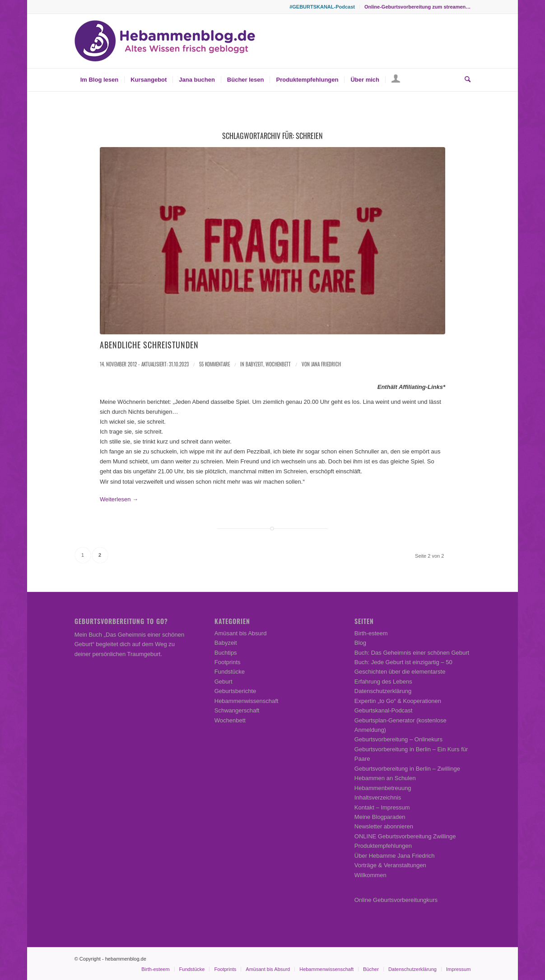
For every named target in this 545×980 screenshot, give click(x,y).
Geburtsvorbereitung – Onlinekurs (398, 739)
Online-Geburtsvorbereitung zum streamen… (417, 7)
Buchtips (226, 653)
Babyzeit (254, 364)
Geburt (224, 682)
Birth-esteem (371, 633)
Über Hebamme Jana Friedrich (395, 856)
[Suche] (465, 80)
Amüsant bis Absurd (241, 633)
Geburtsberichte (235, 691)
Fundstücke (230, 672)
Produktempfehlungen (383, 846)
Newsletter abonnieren (384, 826)
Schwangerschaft (237, 710)
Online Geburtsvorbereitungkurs (396, 900)
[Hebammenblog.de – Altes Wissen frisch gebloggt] (165, 41)
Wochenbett (278, 364)
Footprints (228, 662)
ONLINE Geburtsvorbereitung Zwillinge (405, 836)
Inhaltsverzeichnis (378, 797)
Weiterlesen (119, 499)
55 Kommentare (214, 364)
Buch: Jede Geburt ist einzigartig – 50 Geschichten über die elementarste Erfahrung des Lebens (403, 672)
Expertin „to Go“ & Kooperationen (398, 701)
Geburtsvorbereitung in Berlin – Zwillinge (407, 769)
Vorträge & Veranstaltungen (390, 865)
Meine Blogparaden (380, 817)
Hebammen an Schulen (385, 778)
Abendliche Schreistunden (149, 345)
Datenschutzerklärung (383, 691)
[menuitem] (322, 7)
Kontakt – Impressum (382, 807)
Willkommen (370, 875)
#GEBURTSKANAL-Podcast (322, 7)
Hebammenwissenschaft (247, 701)
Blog (360, 643)
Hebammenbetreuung (383, 788)
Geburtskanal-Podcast (384, 710)
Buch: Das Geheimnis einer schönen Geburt (412, 653)
